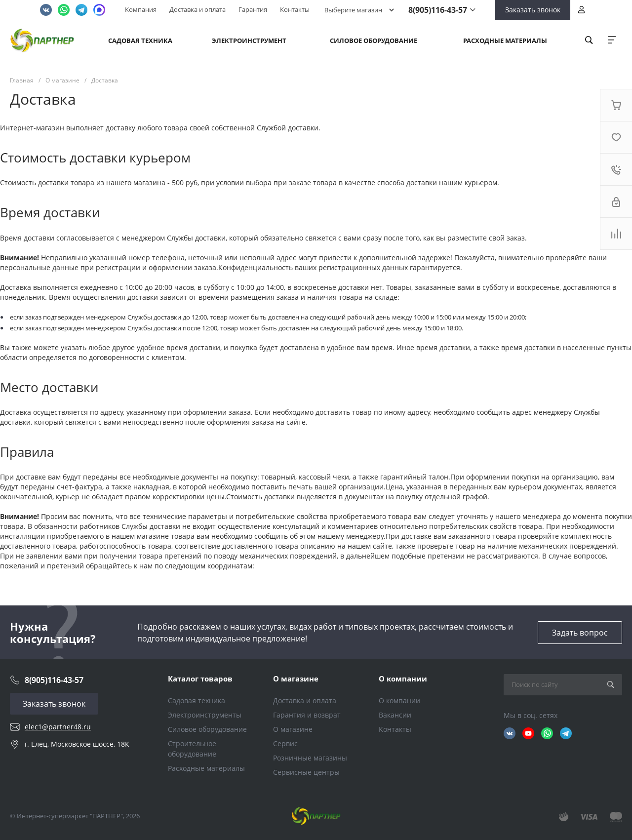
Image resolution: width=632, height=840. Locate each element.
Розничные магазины (310, 758)
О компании (403, 679)
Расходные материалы (206, 768)
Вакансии (395, 715)
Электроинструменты (205, 715)
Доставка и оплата (197, 9)
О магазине (296, 679)
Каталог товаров (200, 679)
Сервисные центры (306, 772)
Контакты (295, 9)
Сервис (285, 743)
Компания (141, 9)
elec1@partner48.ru (58, 727)
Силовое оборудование (207, 729)
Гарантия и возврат (307, 715)
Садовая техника (197, 700)
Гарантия (253, 9)
